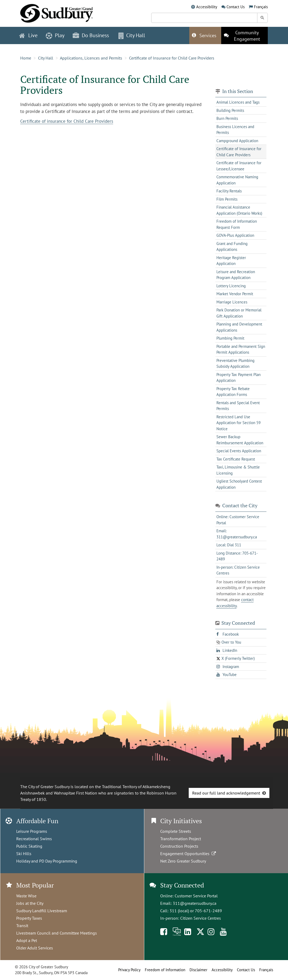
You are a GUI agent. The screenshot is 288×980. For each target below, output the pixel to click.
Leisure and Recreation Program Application (236, 275)
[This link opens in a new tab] (244, 35)
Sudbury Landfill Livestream (42, 911)
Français (261, 7)
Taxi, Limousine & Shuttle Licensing (238, 470)
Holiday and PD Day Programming (47, 861)
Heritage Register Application (231, 261)
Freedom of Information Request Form (237, 224)
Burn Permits (227, 118)
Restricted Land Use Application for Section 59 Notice (238, 423)
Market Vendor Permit (235, 294)
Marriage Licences (232, 302)
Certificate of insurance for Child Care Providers (67, 121)
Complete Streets (176, 831)
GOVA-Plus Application (235, 235)
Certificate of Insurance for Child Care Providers (172, 58)
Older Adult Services (35, 948)
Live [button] (28, 35)
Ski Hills (24, 854)
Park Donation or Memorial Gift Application (239, 313)
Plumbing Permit (230, 338)
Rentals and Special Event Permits (238, 406)
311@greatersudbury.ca (195, 903)
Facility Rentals (229, 191)
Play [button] (55, 35)
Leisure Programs (32, 831)
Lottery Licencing (231, 286)
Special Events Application (239, 451)
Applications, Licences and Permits (91, 58)
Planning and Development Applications (239, 327)
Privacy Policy (129, 970)
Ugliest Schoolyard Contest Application (239, 484)
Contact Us (236, 7)
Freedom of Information (165, 970)
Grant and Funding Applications (232, 247)
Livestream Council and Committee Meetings (57, 933)
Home (26, 58)
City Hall (46, 58)
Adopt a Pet (27, 940)
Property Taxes (29, 918)
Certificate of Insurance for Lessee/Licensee (239, 166)
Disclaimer (198, 970)
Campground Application (237, 141)
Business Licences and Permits (235, 130)
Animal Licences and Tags (238, 102)
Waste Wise (26, 896)
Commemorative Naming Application (237, 180)
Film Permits (227, 199)
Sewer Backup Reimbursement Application (240, 440)
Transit (22, 926)
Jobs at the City (30, 903)
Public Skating (29, 846)
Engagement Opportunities (189, 854)
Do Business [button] (91, 35)
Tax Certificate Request (236, 459)
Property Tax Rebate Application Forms (233, 392)
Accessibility (207, 7)
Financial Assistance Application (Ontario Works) (239, 210)
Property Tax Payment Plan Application (238, 378)
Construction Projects (179, 846)
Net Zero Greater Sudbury (183, 861)
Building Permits (230, 110)
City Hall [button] (132, 35)
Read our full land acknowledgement (226, 793)
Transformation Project (181, 839)
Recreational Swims (34, 839)
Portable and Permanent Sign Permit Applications (241, 349)
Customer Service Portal (196, 896)
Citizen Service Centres (201, 918)
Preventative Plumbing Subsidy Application (235, 364)
